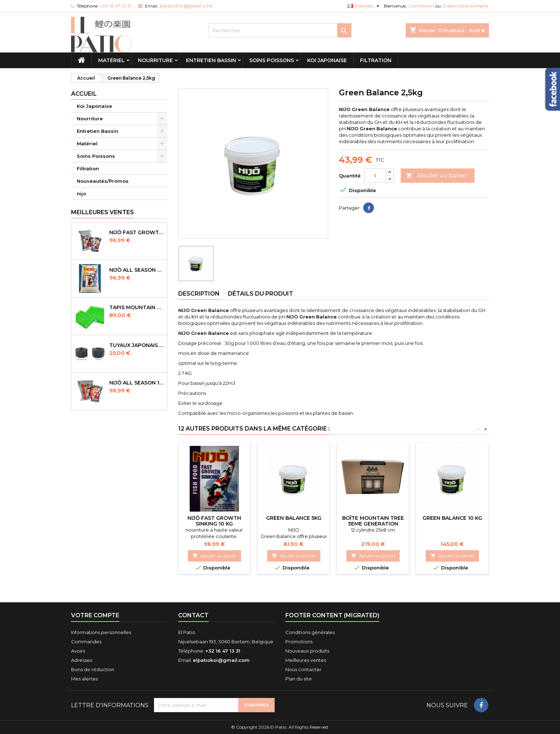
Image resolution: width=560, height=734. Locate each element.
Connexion (421, 6)
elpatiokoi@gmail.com (186, 6)
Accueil (84, 94)
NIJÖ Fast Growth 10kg (137, 232)
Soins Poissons (272, 60)
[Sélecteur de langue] (364, 6)
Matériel (111, 60)
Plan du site (299, 679)
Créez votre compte (465, 6)
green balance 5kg (294, 518)
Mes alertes (84, 679)
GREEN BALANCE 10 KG (452, 518)
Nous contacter (303, 669)
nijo (81, 193)
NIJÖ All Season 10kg (137, 383)
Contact (193, 615)
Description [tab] (199, 294)
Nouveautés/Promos (103, 181)
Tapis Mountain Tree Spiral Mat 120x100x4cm (137, 307)
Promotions (299, 642)
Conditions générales (310, 632)
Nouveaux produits (307, 651)
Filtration (376, 60)
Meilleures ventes (306, 660)
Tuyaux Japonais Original (137, 345)
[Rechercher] (280, 30)
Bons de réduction (93, 669)
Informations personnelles (101, 632)
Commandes (86, 642)
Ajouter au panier (437, 176)
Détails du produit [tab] (261, 294)
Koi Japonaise (327, 60)
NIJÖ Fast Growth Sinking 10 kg (214, 521)
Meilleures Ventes (102, 212)
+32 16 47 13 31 (116, 6)
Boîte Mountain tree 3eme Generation (373, 521)
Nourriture (155, 60)
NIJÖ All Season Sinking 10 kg (137, 270)
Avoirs (78, 651)
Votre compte (95, 615)
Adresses (82, 660)
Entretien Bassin (211, 60)
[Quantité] (375, 176)
